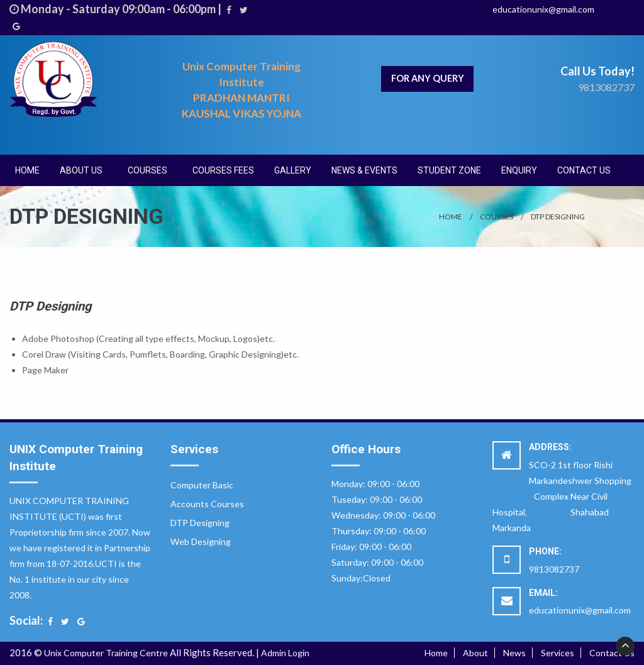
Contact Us (584, 170)
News (514, 653)
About (475, 653)
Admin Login (285, 653)
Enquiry (519, 170)
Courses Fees (223, 170)
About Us (81, 170)
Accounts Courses (207, 504)
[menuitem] (27, 170)
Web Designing (201, 541)
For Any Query (428, 78)
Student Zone (449, 170)
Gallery (293, 170)
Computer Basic (202, 485)
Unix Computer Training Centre (106, 653)
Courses (147, 170)
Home (27, 170)
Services (558, 653)
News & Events (364, 170)
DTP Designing (558, 217)
